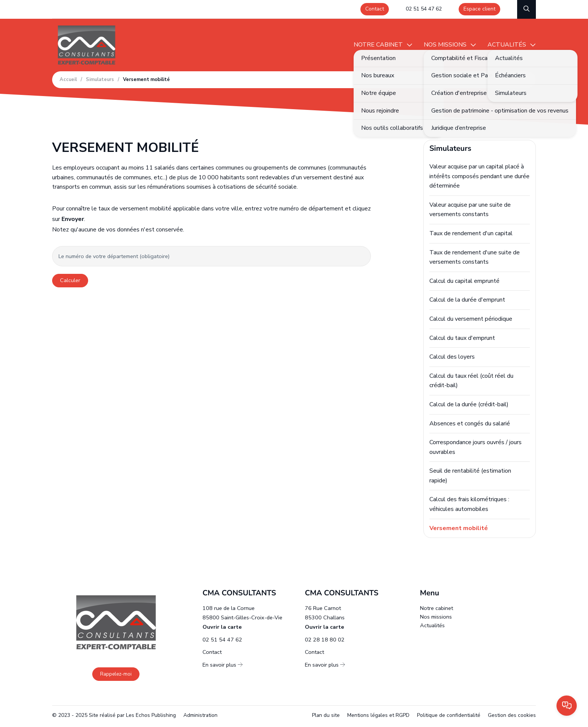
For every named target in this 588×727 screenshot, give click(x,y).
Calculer (70, 280)
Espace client (479, 9)
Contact (375, 9)
